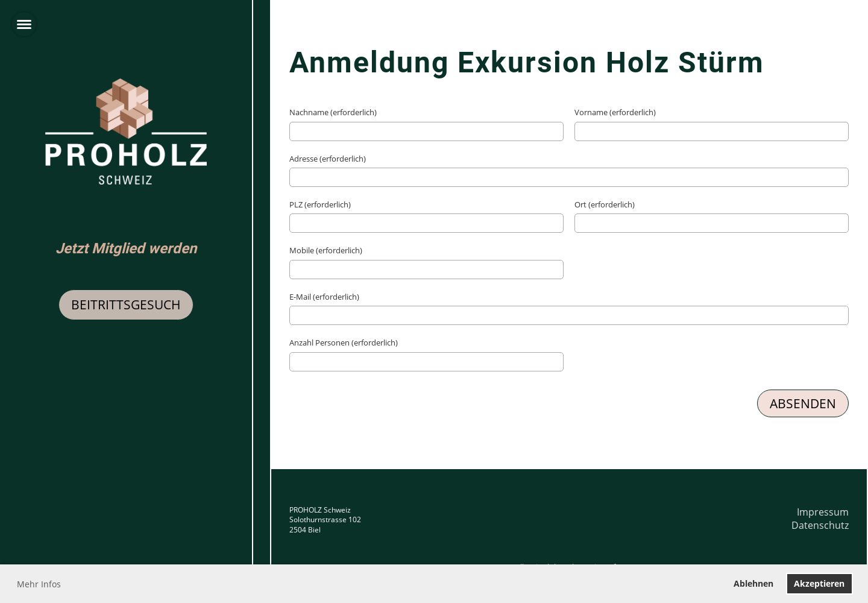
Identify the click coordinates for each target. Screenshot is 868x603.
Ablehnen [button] (753, 583)
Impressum (823, 512)
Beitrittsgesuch (126, 305)
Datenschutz (820, 525)
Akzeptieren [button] (819, 583)
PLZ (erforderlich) (320, 204)
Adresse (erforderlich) (328, 159)
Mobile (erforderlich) (326, 250)
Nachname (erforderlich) (333, 112)
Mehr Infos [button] (39, 584)
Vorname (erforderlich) (615, 112)
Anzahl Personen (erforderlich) (344, 343)
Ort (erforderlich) (605, 204)
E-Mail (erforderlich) (324, 297)
